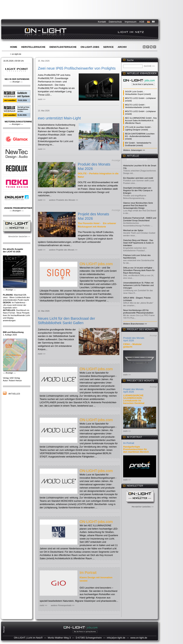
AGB (142, 22)
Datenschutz (115, 22)
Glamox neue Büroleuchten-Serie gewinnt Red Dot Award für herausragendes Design (138, 205)
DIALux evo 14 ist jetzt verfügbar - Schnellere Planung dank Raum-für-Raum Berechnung (139, 270)
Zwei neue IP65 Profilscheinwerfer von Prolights (77, 68)
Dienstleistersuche (63, 47)
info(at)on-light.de (116, 638)
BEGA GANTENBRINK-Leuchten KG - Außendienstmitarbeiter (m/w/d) (140, 136)
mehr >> (42, 99)
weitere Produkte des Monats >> (64, 200)
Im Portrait (88, 573)
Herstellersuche (33, 47)
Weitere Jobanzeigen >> (134, 150)
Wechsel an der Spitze (133, 230)
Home (14, 47)
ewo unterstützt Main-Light (59, 118)
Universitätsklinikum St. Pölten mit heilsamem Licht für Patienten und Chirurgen (138, 285)
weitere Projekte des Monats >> (63, 250)
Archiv (122, 47)
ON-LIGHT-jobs (90, 47)
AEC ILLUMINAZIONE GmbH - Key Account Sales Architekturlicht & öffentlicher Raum (141, 120)
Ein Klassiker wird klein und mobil (138, 178)
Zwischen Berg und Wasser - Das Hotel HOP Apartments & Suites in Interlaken (138, 243)
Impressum (130, 22)
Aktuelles (14, 394)
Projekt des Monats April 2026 (133, 390)
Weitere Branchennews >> (135, 324)
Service (108, 47)
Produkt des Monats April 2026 (134, 339)
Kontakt (102, 22)
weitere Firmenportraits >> (63, 605)
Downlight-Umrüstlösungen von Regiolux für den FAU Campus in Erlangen (138, 190)
